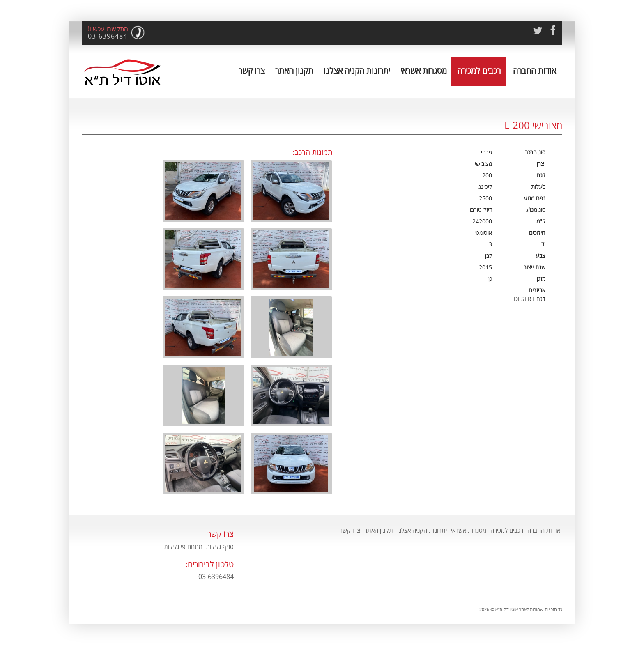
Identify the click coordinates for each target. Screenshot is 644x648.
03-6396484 (108, 37)
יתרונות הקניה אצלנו (357, 71)
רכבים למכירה (479, 71)
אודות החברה (535, 71)
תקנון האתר (294, 71)
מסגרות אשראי (424, 71)
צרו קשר (252, 71)
